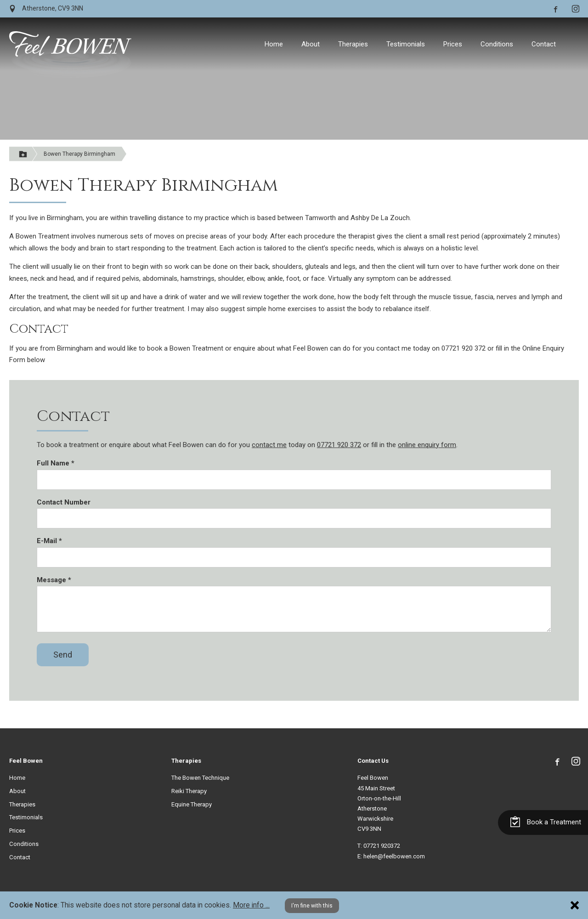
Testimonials (406, 44)
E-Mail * (49, 541)
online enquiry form (427, 445)
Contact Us (373, 761)
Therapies (353, 44)
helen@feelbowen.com (394, 856)
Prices (453, 44)
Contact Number (64, 502)
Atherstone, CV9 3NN (46, 9)
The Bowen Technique (200, 778)
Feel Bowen (26, 761)
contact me (269, 445)
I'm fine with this (312, 906)
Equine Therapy (192, 804)
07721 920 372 (339, 445)
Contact (544, 44)
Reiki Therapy (189, 791)
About (311, 44)
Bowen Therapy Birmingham (79, 154)
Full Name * (56, 463)
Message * (54, 580)
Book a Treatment (546, 814)
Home (274, 44)
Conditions (497, 44)
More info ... (251, 905)
